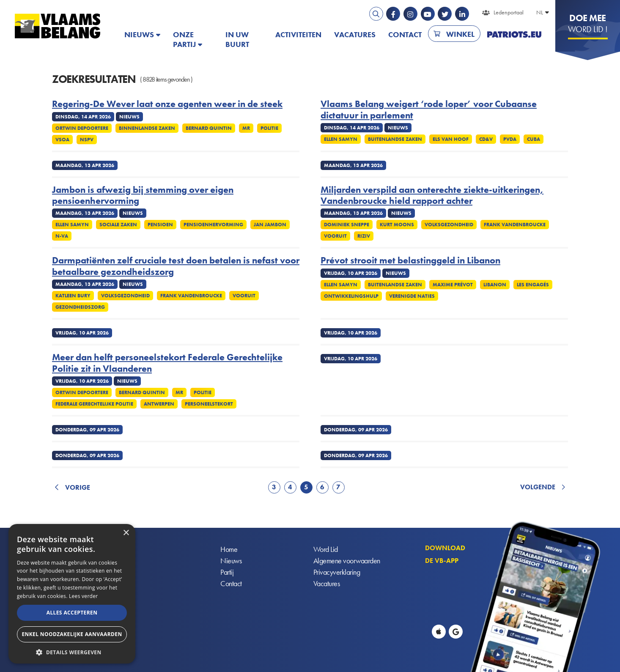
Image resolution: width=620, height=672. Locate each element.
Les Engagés (533, 285)
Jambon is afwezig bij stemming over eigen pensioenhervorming (143, 196)
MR (246, 128)
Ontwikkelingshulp (351, 296)
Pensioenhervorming (213, 225)
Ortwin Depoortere (82, 128)
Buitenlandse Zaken (395, 139)
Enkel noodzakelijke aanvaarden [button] (72, 634)
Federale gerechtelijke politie (94, 404)
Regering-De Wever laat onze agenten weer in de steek (167, 104)
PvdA (510, 139)
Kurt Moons (397, 225)
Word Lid (326, 550)
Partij (227, 572)
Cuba (534, 139)
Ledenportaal (509, 12)
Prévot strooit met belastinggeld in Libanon (410, 261)
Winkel (460, 34)
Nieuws (139, 34)
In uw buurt (237, 39)
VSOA (62, 140)
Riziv (364, 236)
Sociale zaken (118, 225)
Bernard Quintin (209, 128)
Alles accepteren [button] (72, 613)
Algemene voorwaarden (347, 561)
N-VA (62, 236)
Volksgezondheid (449, 225)
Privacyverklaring (337, 572)
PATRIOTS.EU (514, 34)
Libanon (495, 285)
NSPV (87, 140)
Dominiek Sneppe (347, 225)
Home (229, 550)
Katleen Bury (73, 296)
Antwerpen (159, 404)
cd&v (486, 139)
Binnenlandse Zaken (147, 128)
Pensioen (160, 225)
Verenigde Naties (412, 296)
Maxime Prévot (453, 285)
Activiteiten (298, 34)
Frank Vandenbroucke (515, 225)
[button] (72, 651)
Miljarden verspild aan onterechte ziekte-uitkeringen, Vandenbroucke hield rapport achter (432, 196)
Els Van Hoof (451, 139)
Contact (405, 34)
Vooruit (335, 236)
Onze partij (184, 39)
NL (540, 12)
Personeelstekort (209, 404)
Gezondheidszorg (80, 307)
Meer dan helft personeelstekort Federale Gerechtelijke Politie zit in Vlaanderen (167, 363)
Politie (269, 128)
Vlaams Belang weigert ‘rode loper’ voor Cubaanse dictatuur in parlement (429, 110)
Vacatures (355, 34)
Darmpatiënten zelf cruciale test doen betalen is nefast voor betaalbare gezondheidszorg (176, 266)
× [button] (126, 533)
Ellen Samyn (341, 139)
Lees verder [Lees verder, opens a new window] (84, 596)
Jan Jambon (270, 225)
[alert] (72, 594)
